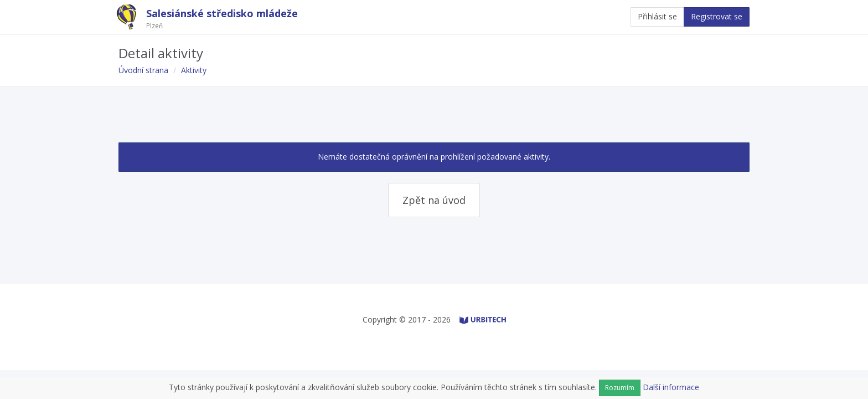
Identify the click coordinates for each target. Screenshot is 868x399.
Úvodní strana (143, 70)
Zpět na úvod (434, 200)
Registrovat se (717, 16)
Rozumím (620, 388)
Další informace (671, 387)
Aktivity (194, 70)
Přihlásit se (657, 16)
